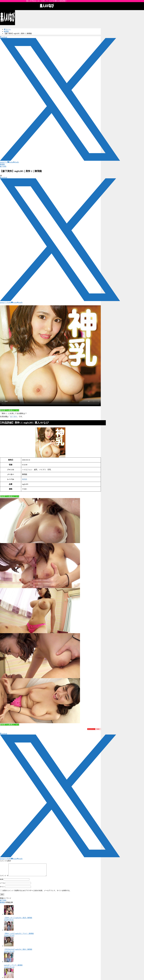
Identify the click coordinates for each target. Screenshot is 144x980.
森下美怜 (3, 166)
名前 (2, 882)
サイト (2, 889)
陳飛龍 (2, 164)
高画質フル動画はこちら (10, 410)
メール (2, 885)
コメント (4, 878)
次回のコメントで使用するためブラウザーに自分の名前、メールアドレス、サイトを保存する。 (37, 893)
